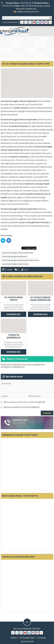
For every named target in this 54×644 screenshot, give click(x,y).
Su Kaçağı (42, 638)
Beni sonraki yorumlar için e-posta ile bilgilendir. (25, 402)
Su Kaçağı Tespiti (27, 638)
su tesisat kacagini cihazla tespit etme (18, 253)
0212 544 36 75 (27, 3)
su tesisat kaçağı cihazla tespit (14, 256)
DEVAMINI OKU (14, 314)
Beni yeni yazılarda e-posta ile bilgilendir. (22, 407)
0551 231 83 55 (27, 6)
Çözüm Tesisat (27, 641)
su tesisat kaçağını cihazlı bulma (15, 264)
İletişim (14, 638)
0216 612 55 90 (9, 6)
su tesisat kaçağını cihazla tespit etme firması (21, 260)
